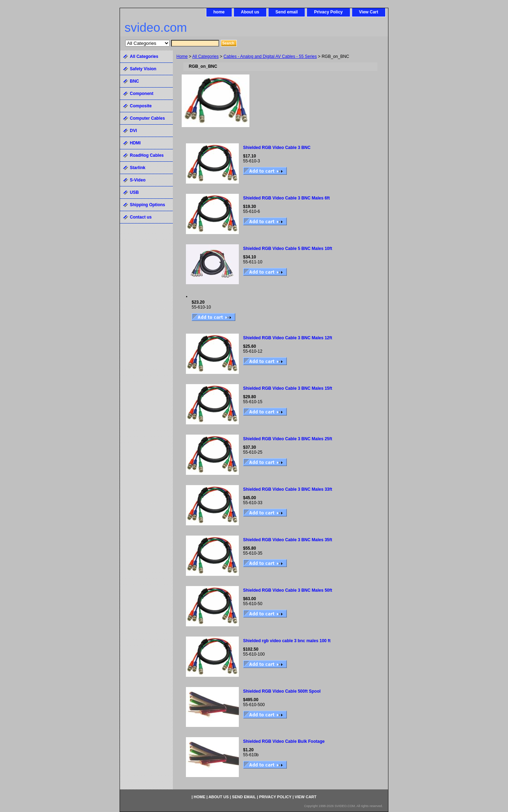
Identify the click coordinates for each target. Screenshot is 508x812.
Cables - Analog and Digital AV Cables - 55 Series (270, 56)
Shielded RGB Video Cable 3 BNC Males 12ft (288, 338)
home (219, 12)
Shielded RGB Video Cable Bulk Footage (284, 741)
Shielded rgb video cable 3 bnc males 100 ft (287, 641)
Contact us (141, 217)
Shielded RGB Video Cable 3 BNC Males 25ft (288, 439)
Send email (287, 12)
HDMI (135, 143)
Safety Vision (143, 69)
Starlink (138, 168)
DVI (133, 131)
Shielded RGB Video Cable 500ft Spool (282, 691)
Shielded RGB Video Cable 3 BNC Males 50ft (288, 590)
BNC (134, 81)
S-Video (138, 180)
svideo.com (156, 27)
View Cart (369, 12)
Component (142, 94)
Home (182, 56)
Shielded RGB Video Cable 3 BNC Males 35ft (288, 540)
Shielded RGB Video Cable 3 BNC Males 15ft (288, 388)
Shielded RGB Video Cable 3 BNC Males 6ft (286, 198)
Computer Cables (147, 118)
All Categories (205, 56)
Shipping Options (147, 205)
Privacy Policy (328, 12)
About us (250, 12)
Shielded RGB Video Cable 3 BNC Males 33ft (288, 489)
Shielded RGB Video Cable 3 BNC (277, 148)
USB (134, 192)
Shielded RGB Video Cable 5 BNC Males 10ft (288, 249)
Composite (141, 106)
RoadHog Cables (147, 155)
